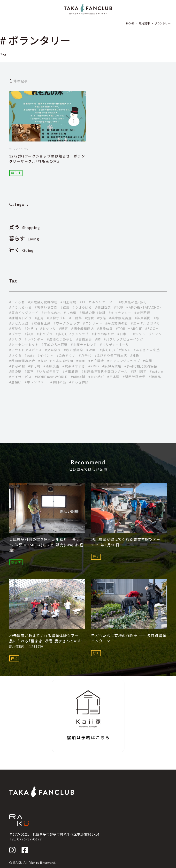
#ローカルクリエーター (98, 302)
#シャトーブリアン (147, 334)
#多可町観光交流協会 (141, 366)
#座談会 (15, 329)
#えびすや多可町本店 (111, 356)
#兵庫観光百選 (120, 318)
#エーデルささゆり (146, 323)
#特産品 (155, 377)
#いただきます (48, 371)
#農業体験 (105, 329)
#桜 (157, 318)
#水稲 (102, 318)
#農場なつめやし (60, 339)
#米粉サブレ (57, 318)
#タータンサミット (24, 345)
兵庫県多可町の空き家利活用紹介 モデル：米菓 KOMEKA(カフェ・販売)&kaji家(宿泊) (46, 545)
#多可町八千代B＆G (115, 350)
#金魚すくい (66, 356)
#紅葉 (65, 307)
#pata (30, 356)
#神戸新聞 (143, 318)
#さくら (15, 356)
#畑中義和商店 (82, 329)
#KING (94, 366)
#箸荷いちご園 (46, 307)
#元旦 (81, 361)
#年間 (148, 361)
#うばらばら (82, 307)
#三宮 (29, 371)
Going (22, 250)
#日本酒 (113, 377)
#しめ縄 (70, 313)
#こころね (17, 302)
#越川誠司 (139, 371)
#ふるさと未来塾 (147, 350)
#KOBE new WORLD (51, 377)
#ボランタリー (36, 382)
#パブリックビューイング (124, 339)
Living (24, 239)
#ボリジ (15, 339)
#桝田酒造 (70, 371)
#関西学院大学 (134, 377)
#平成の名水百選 (55, 345)
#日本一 (124, 334)
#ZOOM (152, 329)
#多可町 (34, 366)
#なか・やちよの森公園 (56, 361)
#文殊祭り (53, 350)
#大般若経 (142, 313)
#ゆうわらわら (20, 307)
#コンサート (93, 323)
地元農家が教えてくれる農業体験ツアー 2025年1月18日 (128, 542)
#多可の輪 (17, 366)
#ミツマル (48, 329)
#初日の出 (58, 382)
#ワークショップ (67, 323)
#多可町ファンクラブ (72, 334)
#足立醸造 (96, 361)
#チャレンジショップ (124, 361)
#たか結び (96, 377)
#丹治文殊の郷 (117, 323)
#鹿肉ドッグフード (24, 313)
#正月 (39, 318)
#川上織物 (68, 302)
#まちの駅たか (103, 334)
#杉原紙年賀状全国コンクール (105, 371)
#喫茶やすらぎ (74, 366)
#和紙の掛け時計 (93, 313)
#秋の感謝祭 (73, 350)
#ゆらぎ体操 (79, 382)
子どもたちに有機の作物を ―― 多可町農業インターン (129, 638)
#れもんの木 (51, 313)
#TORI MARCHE (129, 329)
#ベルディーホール (115, 345)
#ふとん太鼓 (19, 323)
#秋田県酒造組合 (22, 361)
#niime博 (78, 377)
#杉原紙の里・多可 (133, 302)
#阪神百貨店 (112, 366)
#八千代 (85, 356)
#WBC (92, 350)
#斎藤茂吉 (51, 366)
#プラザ (15, 334)
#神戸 (29, 334)
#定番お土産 (41, 323)
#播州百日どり (20, 318)
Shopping (25, 227)
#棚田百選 (103, 307)
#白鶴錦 (75, 318)
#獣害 (64, 329)
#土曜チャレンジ (84, 345)
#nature (156, 371)
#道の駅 (15, 371)
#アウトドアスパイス (26, 350)
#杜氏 (135, 356)
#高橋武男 (84, 339)
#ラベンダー (34, 339)
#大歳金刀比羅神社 (43, 302)
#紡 (98, 339)
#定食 (89, 318)
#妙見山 (31, 329)
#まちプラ (45, 334)
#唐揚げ (15, 382)
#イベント (45, 356)
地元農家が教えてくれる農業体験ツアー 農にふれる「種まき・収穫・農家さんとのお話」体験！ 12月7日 (46, 641)
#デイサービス (20, 377)
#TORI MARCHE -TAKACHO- (138, 307)
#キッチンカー (120, 313)
